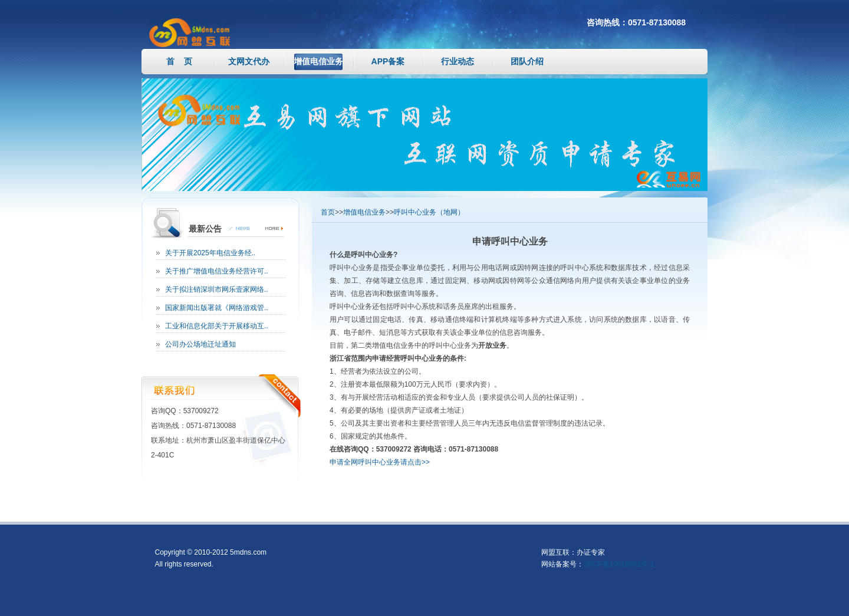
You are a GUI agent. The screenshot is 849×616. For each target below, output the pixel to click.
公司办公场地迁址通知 (200, 344)
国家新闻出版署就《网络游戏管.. (217, 308)
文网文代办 (249, 61)
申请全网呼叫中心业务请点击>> (380, 462)
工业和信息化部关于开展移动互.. (217, 326)
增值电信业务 (318, 61)
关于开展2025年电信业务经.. (210, 253)
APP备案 (388, 61)
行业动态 (458, 61)
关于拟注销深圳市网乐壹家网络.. (217, 289)
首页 (328, 212)
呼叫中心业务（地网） (429, 212)
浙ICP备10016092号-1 (619, 564)
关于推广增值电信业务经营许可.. (217, 271)
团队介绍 (527, 61)
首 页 (179, 61)
